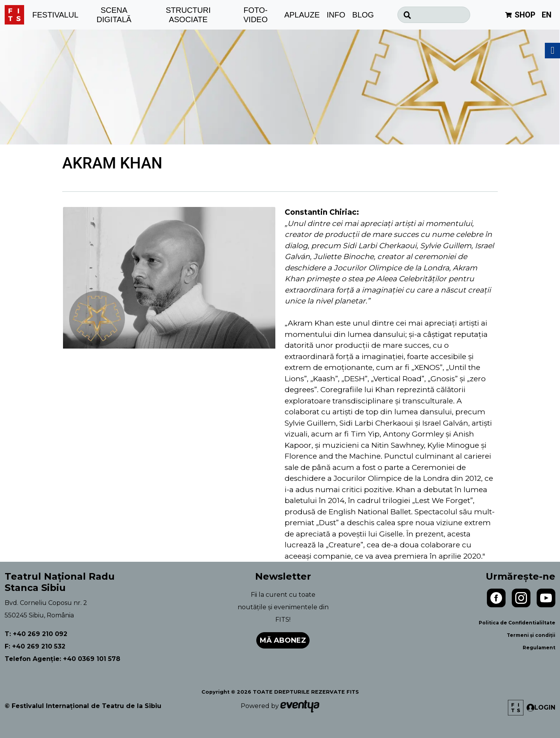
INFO (336, 15)
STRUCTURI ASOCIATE (188, 15)
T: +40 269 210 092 (36, 634)
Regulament (539, 648)
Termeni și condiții (531, 635)
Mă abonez (283, 640)
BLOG (363, 15)
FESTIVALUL (55, 15)
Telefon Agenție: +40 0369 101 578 (62, 659)
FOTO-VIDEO (255, 15)
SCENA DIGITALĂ (114, 15)
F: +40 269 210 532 (35, 646)
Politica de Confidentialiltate (517, 623)
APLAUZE (302, 15)
